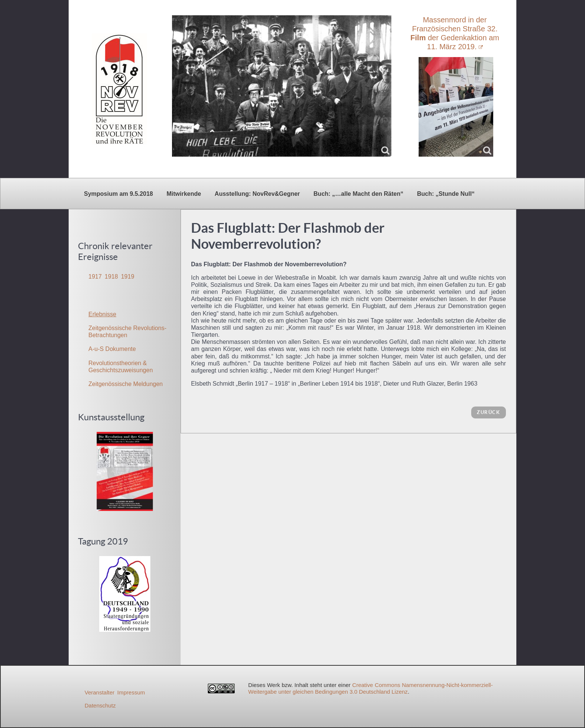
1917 (95, 277)
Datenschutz (100, 705)
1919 (128, 277)
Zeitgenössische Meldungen (126, 384)
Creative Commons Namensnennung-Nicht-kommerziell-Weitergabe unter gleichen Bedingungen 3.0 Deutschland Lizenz (370, 688)
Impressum (131, 692)
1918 (112, 277)
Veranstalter (100, 692)
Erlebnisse (102, 314)
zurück (489, 412)
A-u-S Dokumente (112, 349)
